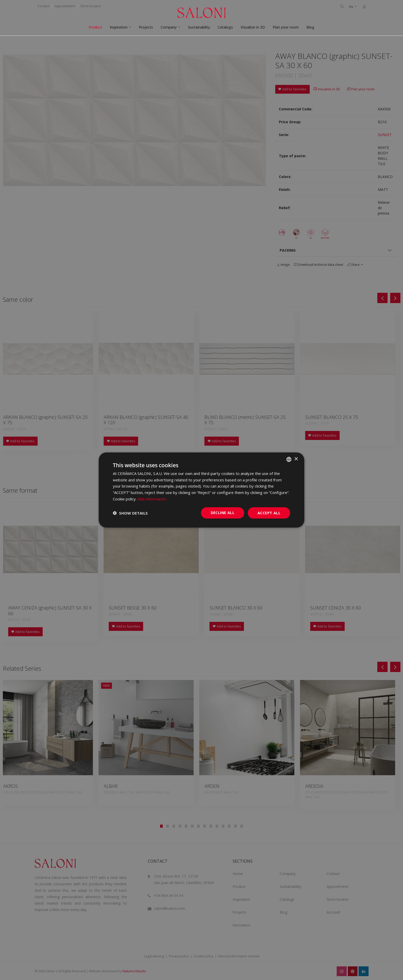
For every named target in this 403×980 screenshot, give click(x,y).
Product (95, 27)
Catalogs (225, 27)
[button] (130, 513)
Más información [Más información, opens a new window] (152, 499)
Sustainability (199, 27)
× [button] (296, 459)
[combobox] (289, 459)
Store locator (91, 6)
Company (169, 27)
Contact (43, 6)
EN (351, 7)
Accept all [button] (269, 513)
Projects (146, 27)
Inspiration (119, 27)
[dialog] (201, 490)
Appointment (65, 6)
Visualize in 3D (253, 27)
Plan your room (286, 27)
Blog (310, 27)
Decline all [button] (223, 512)
